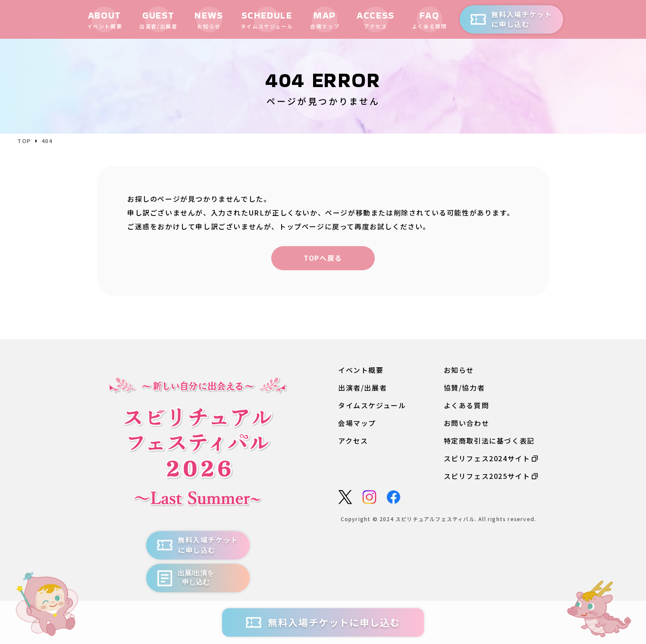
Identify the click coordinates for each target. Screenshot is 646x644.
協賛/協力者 (464, 388)
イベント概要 (361, 370)
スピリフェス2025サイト (491, 477)
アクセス (353, 441)
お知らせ (459, 370)
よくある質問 (467, 405)
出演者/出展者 (362, 388)
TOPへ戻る (323, 258)
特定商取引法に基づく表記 (489, 441)
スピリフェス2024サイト (491, 459)
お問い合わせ (467, 423)
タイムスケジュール (372, 405)
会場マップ (357, 423)
